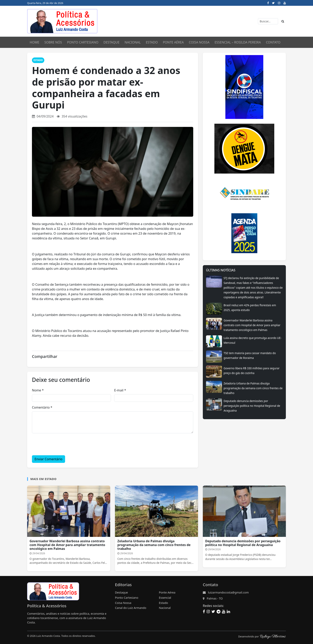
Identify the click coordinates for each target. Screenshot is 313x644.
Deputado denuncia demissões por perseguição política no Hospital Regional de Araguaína (252, 406)
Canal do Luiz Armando (131, 608)
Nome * (38, 390)
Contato (273, 42)
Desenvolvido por (262, 637)
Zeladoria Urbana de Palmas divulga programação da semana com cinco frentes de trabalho (253, 388)
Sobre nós (53, 42)
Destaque (111, 42)
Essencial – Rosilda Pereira (238, 42)
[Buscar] (268, 21)
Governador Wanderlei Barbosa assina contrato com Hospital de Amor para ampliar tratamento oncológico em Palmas (252, 325)
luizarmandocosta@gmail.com (228, 592)
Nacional (133, 42)
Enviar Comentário (49, 459)
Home (35, 42)
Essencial (165, 598)
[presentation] (62, 444)
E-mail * (120, 390)
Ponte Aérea (173, 42)
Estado (152, 42)
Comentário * (42, 407)
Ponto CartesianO (83, 42)
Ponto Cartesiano (127, 598)
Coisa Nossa (199, 42)
